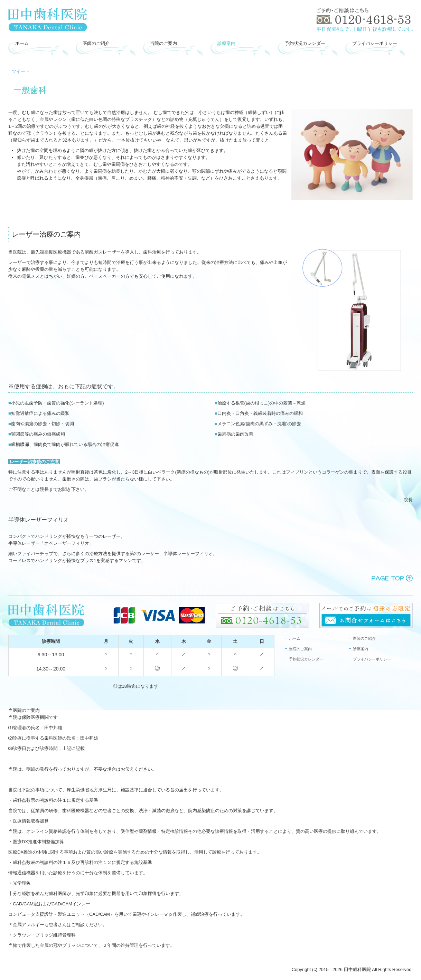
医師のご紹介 (96, 43)
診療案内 (226, 43)
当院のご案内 (163, 43)
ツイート (21, 71)
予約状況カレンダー (305, 43)
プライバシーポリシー (375, 43)
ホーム (22, 43)
